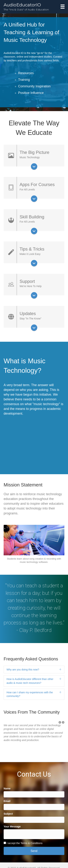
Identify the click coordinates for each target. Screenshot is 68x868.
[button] (60, 722)
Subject (8, 814)
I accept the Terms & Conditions (25, 843)
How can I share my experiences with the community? (30, 694)
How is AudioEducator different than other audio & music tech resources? (30, 681)
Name (7, 789)
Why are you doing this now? (23, 670)
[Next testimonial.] (63, 722)
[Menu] (63, 7)
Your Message (12, 827)
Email (7, 801)
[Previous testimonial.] (60, 722)
